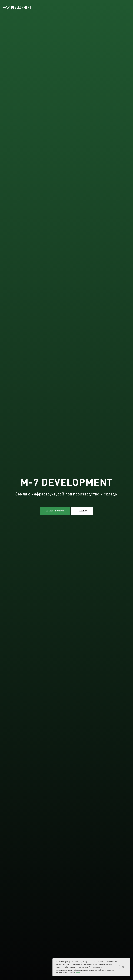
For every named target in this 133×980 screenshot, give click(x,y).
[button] (55, 511)
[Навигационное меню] (129, 7)
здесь (78, 973)
